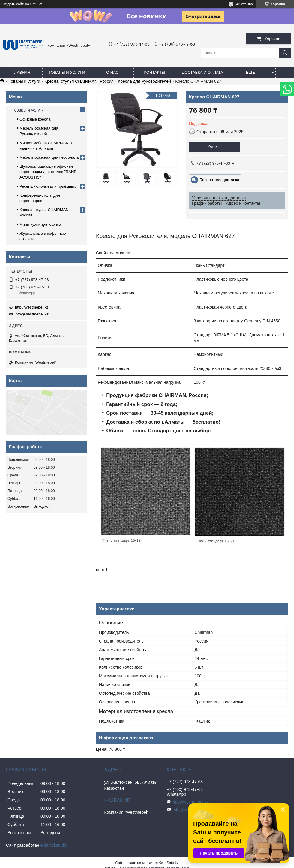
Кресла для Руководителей (144, 81)
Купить (214, 147)
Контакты (154, 72)
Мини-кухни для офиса (40, 224)
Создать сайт (13, 4)
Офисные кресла (35, 119)
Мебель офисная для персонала (49, 157)
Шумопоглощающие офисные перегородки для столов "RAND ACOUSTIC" (48, 172)
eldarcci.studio (54, 845)
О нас (112, 72)
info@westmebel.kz (32, 314)
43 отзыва (244, 4)
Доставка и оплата (203, 72)
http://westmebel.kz (32, 307)
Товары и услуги (67, 72)
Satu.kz (172, 863)
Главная (21, 72)
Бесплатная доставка (219, 180)
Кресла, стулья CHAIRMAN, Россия (79, 81)
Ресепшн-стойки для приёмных (48, 186)
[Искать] (285, 53)
